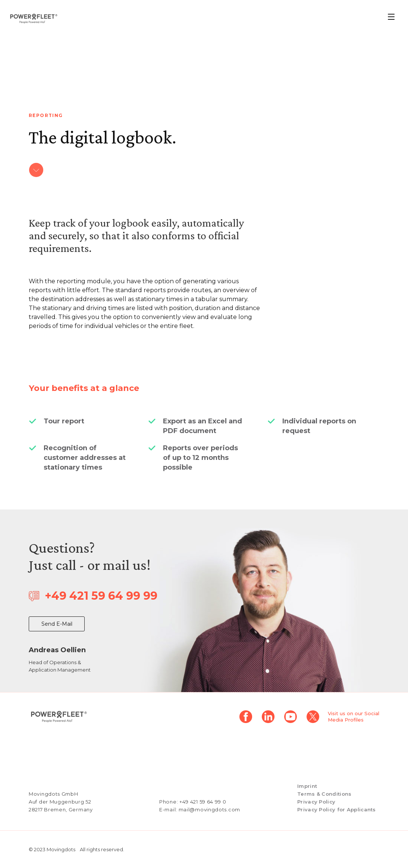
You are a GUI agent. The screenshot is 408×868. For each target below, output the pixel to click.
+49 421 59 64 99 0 (203, 802)
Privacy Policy (316, 802)
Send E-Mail (57, 624)
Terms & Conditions (324, 794)
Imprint (307, 786)
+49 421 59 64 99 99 (101, 596)
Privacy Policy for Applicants (337, 809)
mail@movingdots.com (209, 809)
